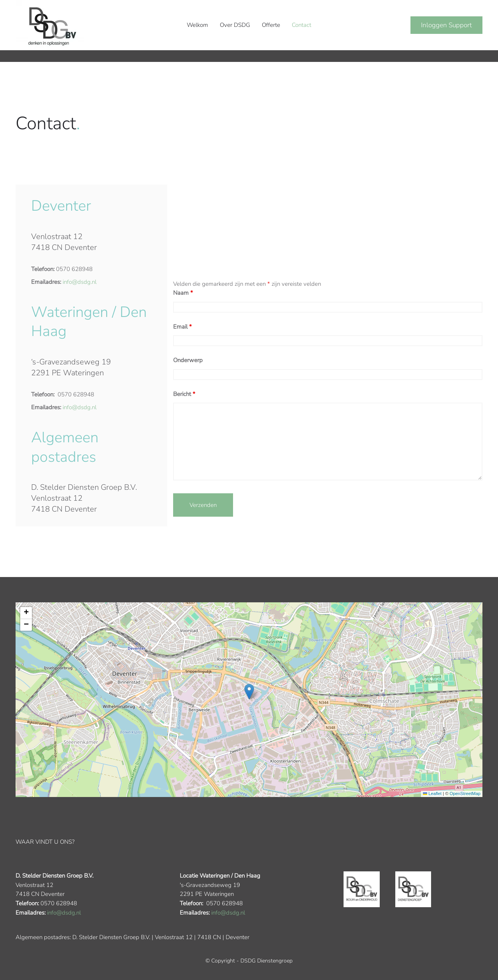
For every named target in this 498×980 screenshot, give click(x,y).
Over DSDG (235, 25)
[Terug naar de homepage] (50, 25)
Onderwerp (188, 360)
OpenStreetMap (465, 794)
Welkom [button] (197, 25)
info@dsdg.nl (80, 282)
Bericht (184, 394)
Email (182, 327)
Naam (183, 293)
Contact (302, 25)
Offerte (271, 25)
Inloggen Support (446, 25)
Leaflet (432, 794)
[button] (249, 692)
